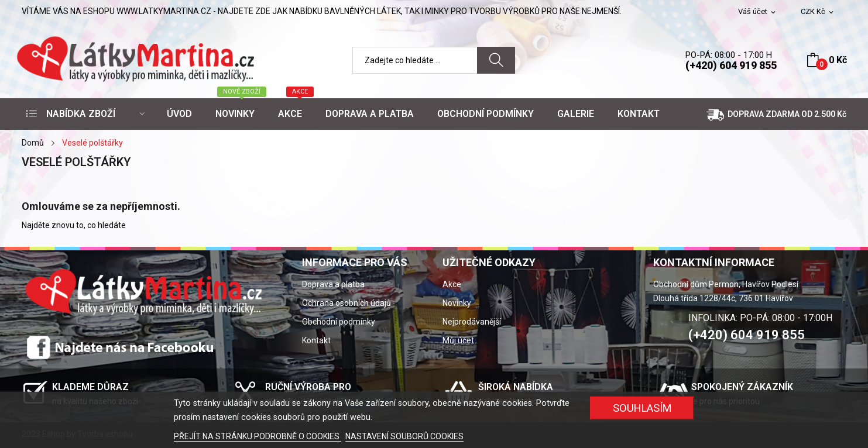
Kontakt (316, 340)
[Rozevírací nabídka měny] (818, 12)
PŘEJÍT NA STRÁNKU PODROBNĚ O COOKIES (258, 436)
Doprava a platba (333, 284)
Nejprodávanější (472, 322)
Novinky (457, 303)
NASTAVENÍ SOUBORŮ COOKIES (404, 436)
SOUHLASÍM (642, 408)
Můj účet (458, 340)
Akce (452, 284)
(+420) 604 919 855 (731, 65)
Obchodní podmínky (339, 322)
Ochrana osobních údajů (346, 303)
